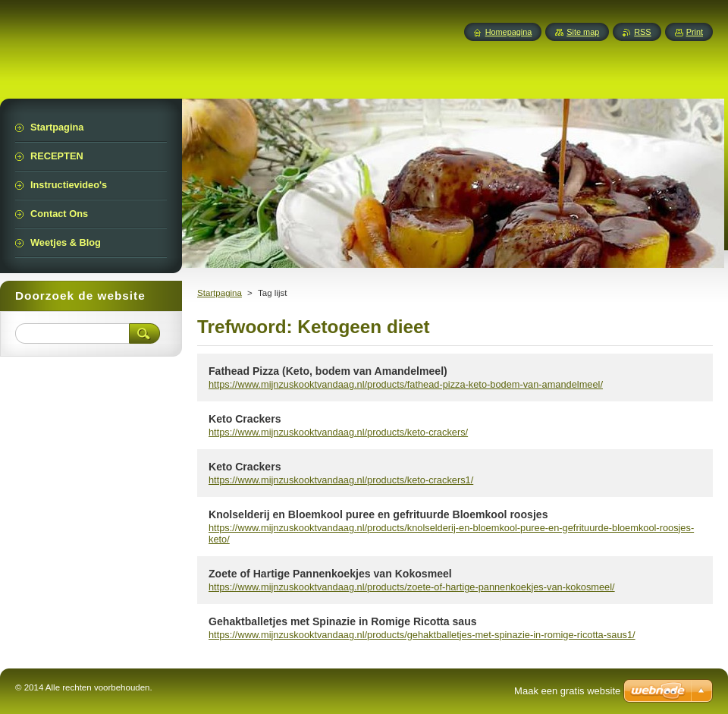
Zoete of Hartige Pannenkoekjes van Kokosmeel (330, 574)
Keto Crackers (245, 419)
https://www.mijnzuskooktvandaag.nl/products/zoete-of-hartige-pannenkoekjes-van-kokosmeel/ (412, 587)
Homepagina (509, 32)
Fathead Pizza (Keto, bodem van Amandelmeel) (328, 371)
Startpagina (220, 293)
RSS (642, 32)
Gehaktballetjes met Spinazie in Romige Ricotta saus (343, 621)
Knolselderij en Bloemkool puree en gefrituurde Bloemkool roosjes (378, 514)
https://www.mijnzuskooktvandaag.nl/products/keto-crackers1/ (341, 480)
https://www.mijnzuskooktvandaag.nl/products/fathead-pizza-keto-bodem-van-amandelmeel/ (406, 384)
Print (695, 32)
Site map (583, 32)
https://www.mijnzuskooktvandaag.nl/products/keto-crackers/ (338, 432)
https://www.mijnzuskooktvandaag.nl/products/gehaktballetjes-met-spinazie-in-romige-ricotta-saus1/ (422, 635)
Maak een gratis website (567, 691)
